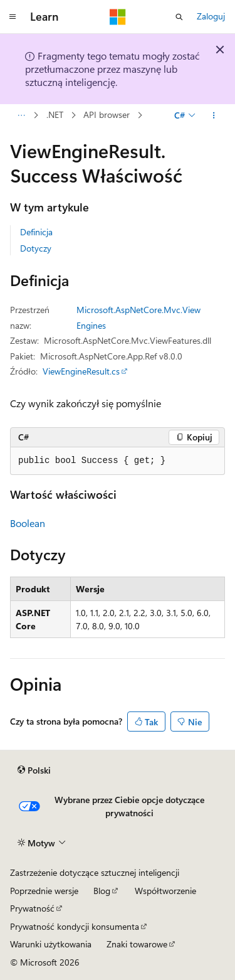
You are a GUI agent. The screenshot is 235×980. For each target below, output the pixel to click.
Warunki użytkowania (51, 944)
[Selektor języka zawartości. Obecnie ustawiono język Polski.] (34, 770)
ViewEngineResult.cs (81, 371)
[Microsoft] (118, 17)
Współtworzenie (165, 891)
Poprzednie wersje (44, 891)
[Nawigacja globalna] (13, 17)
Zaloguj (211, 16)
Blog (102, 891)
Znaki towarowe (137, 944)
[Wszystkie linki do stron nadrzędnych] (21, 115)
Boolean (28, 523)
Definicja (36, 232)
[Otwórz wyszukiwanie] (179, 17)
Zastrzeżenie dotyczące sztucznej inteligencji (95, 872)
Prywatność (32, 908)
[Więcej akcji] (214, 115)
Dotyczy (36, 248)
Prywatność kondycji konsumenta (75, 926)
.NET (55, 115)
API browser (107, 115)
